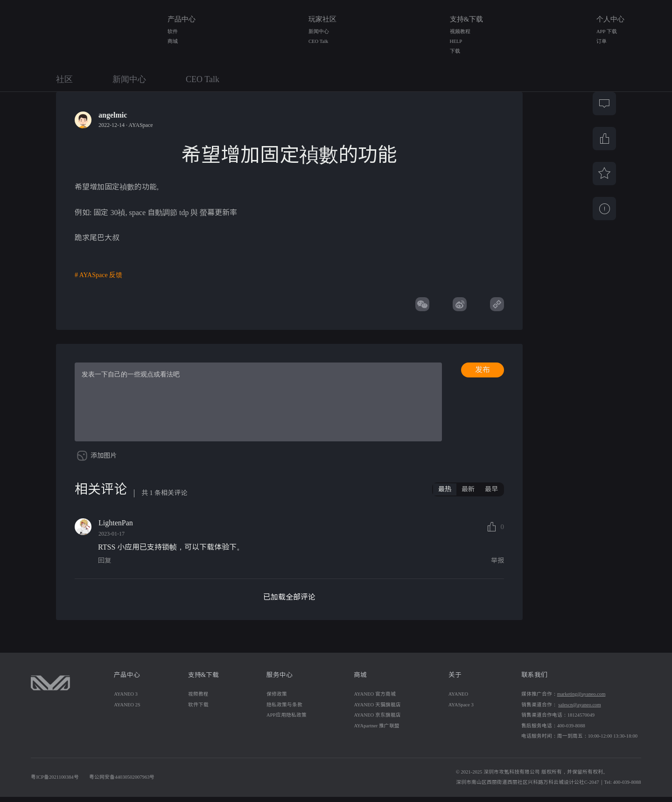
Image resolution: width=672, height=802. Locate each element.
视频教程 (460, 31)
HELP (456, 41)
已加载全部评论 (289, 602)
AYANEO (458, 699)
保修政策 (277, 699)
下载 (455, 51)
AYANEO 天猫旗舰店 (377, 710)
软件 (173, 31)
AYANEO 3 (126, 699)
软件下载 (198, 710)
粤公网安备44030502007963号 (122, 782)
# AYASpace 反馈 (98, 275)
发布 (483, 370)
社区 (64, 79)
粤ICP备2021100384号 (55, 782)
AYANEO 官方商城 (374, 699)
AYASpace (140, 125)
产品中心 (182, 19)
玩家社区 (322, 19)
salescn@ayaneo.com (579, 710)
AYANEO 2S (127, 710)
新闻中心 (319, 31)
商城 (173, 41)
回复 (105, 566)
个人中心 (610, 19)
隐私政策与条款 (284, 710)
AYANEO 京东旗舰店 (377, 720)
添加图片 (104, 461)
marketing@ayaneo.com (581, 699)
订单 (602, 41)
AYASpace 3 (461, 710)
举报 (497, 566)
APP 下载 (607, 31)
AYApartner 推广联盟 (377, 731)
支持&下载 (467, 19)
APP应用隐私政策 (286, 720)
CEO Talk (318, 41)
